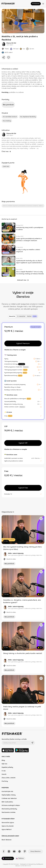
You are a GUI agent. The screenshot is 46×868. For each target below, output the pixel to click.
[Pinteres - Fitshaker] (25, 851)
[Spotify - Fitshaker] (19, 851)
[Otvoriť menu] (43, 4)
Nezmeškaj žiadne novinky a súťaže (14, 739)
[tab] (32, 316)
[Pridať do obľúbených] (9, 57)
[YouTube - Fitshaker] (14, 851)
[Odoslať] (32, 743)
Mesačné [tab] (12, 316)
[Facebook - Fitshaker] (4, 851)
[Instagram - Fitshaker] (9, 851)
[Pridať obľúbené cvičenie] (13, 225)
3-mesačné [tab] (21, 316)
